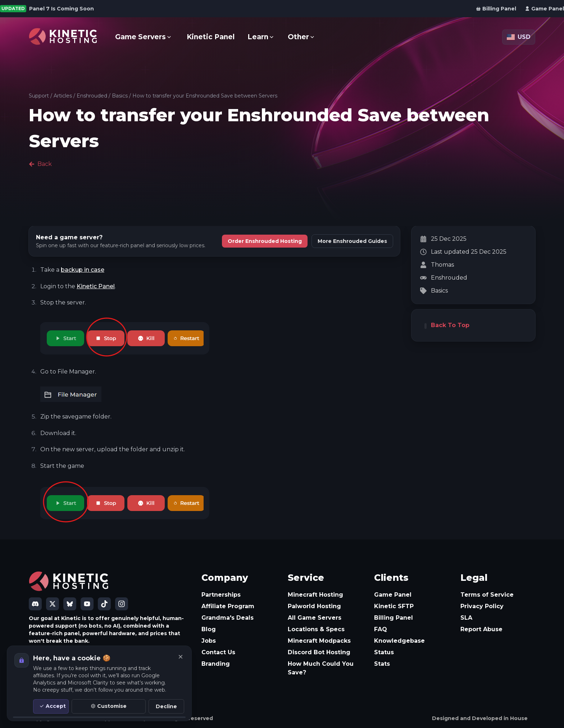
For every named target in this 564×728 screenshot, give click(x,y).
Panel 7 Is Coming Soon (62, 9)
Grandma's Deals (228, 618)
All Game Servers (315, 618)
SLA (466, 618)
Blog (209, 629)
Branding (216, 664)
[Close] (181, 657)
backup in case (83, 270)
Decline (166, 706)
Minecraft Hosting (315, 595)
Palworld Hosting (314, 606)
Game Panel (393, 595)
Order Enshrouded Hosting (265, 241)
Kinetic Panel (96, 286)
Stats (382, 664)
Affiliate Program (228, 606)
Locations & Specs (316, 629)
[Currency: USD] (519, 37)
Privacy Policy (482, 606)
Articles (63, 96)
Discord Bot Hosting (319, 652)
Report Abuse (481, 629)
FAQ (381, 629)
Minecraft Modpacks (319, 641)
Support (39, 96)
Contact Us (218, 652)
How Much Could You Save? (321, 668)
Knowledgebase (399, 641)
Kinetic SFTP (394, 606)
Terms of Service (487, 595)
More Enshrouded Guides (352, 241)
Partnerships (221, 595)
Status (384, 652)
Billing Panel (394, 618)
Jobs (209, 641)
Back (40, 164)
